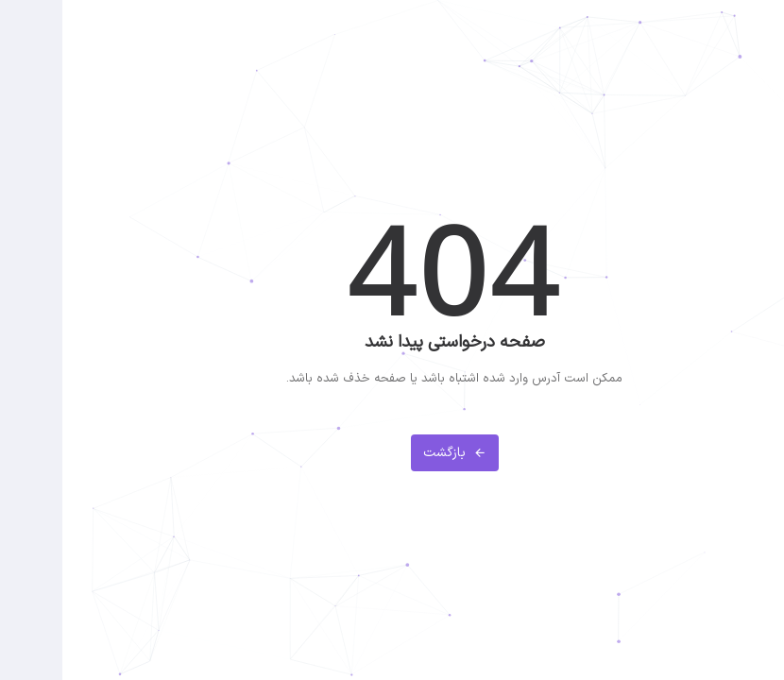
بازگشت (392, 453)
